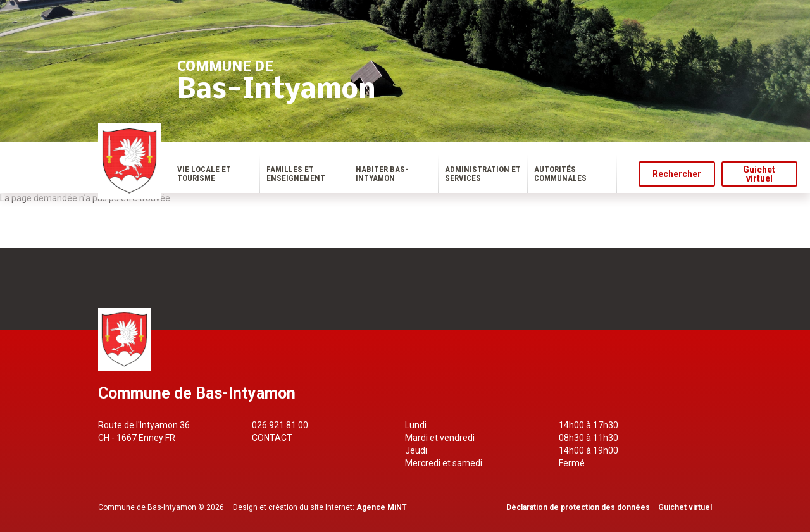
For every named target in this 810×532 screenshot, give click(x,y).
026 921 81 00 (280, 425)
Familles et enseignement (296, 174)
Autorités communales (560, 174)
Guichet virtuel (759, 174)
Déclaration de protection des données (578, 507)
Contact (272, 438)
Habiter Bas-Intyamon (382, 174)
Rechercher (677, 174)
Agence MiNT (382, 507)
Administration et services (483, 174)
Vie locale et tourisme (204, 174)
